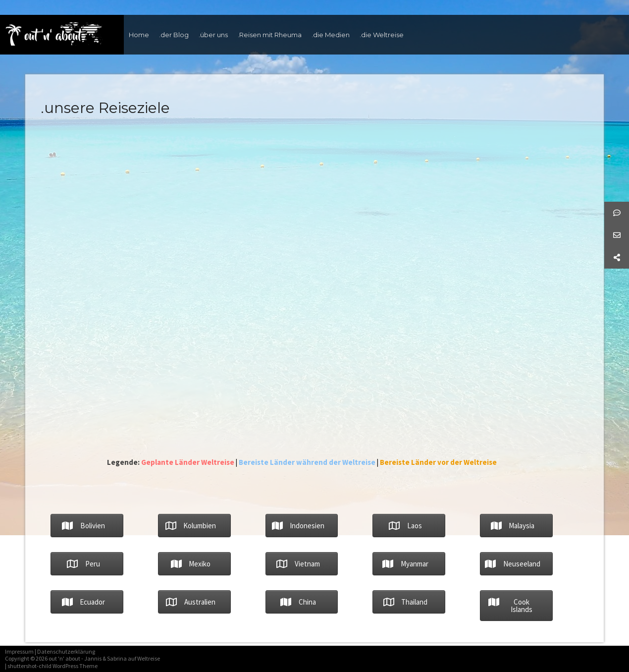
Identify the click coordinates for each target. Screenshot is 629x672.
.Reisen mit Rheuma (270, 35)
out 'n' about (64, 658)
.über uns (213, 35)
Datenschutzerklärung (66, 651)
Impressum (19, 651)
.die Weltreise (382, 35)
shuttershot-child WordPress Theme (52, 666)
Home (139, 35)
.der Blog (174, 35)
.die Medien (331, 35)
